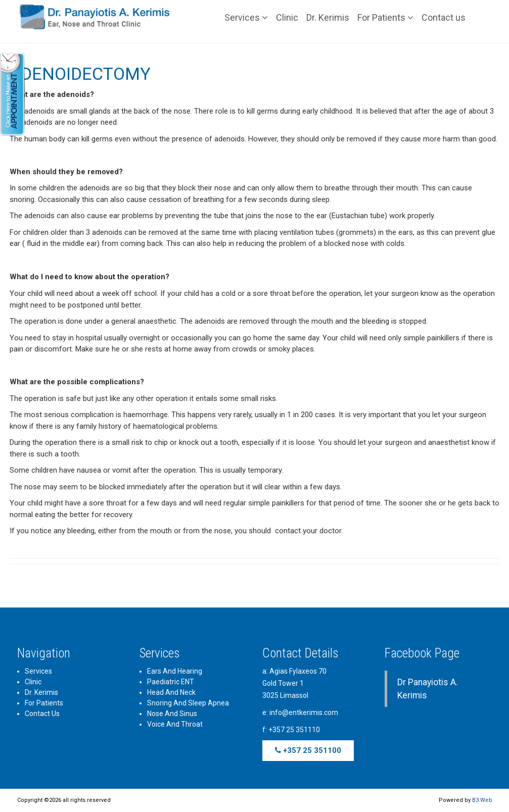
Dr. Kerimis (328, 17)
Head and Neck (171, 692)
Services (246, 17)
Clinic (287, 17)
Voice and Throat (175, 724)
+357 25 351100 (308, 750)
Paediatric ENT (171, 682)
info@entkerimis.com (304, 713)
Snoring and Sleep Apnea (188, 703)
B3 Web (482, 800)
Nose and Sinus (172, 714)
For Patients (385, 17)
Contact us (444, 17)
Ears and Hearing (175, 671)
